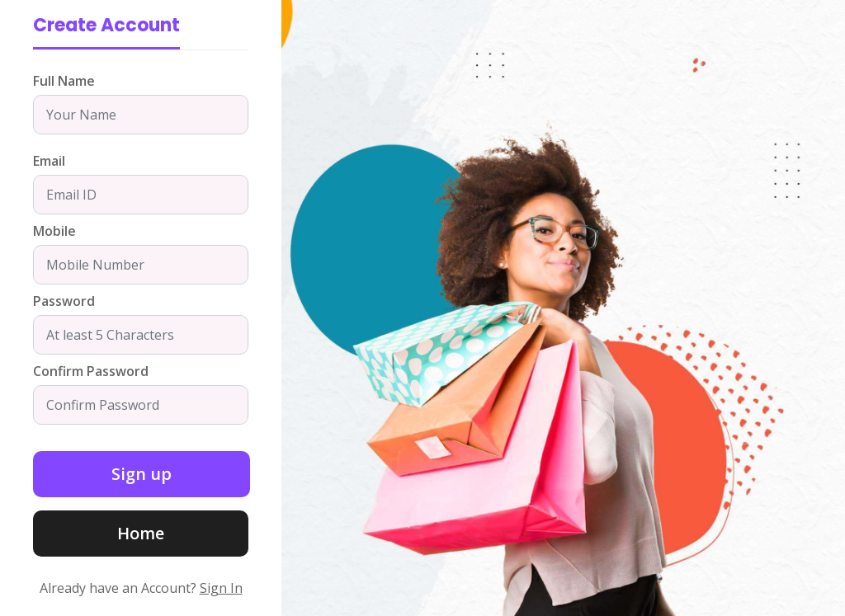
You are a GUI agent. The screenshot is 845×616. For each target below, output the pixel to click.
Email (49, 161)
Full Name (64, 81)
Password (64, 301)
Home (141, 533)
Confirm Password (91, 371)
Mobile (54, 231)
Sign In (221, 588)
